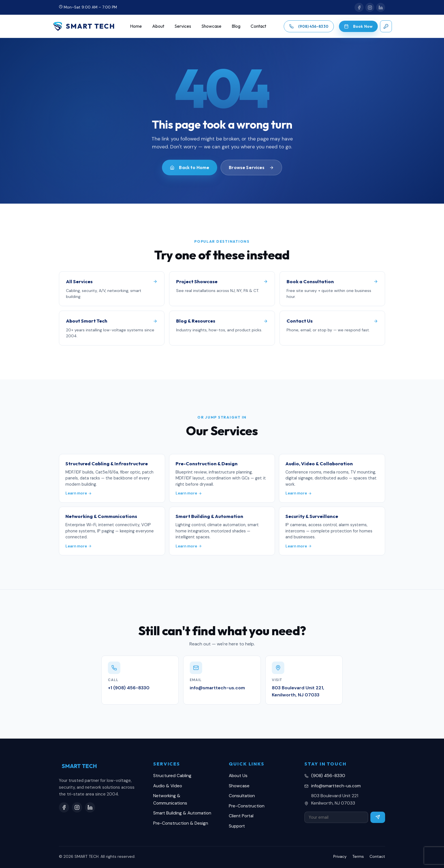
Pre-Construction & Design (181, 823)
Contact (258, 26)
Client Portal (241, 816)
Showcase (211, 26)
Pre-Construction (247, 806)
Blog (236, 26)
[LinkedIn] (381, 7)
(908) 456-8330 (328, 776)
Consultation (242, 796)
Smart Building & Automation (182, 813)
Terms (358, 856)
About (158, 26)
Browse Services (251, 167)
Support (237, 826)
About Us (238, 776)
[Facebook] (359, 7)
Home (136, 26)
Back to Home (190, 167)
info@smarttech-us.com (336, 786)
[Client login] (386, 26)
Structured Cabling (172, 776)
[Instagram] (370, 7)
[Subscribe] (378, 817)
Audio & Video (168, 786)
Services (183, 26)
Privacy (340, 856)
